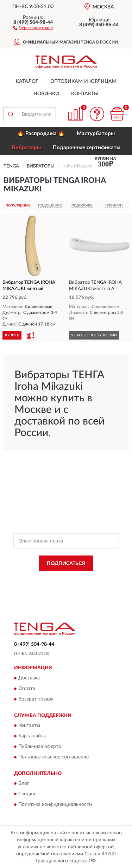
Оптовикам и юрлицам (83, 81)
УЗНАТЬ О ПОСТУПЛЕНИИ (94, 335)
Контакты (85, 94)
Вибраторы (26, 148)
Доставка (29, 678)
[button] (33, 27)
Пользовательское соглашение (54, 757)
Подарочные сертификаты (87, 148)
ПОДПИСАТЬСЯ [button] (66, 564)
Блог (24, 784)
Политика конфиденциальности (55, 805)
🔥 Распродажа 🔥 (41, 134)
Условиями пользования (83, 585)
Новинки (46, 94)
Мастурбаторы (96, 134)
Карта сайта (32, 736)
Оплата (27, 689)
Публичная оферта (40, 747)
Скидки (27, 794)
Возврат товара (36, 699)
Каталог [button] (27, 81)
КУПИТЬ (12, 335)
